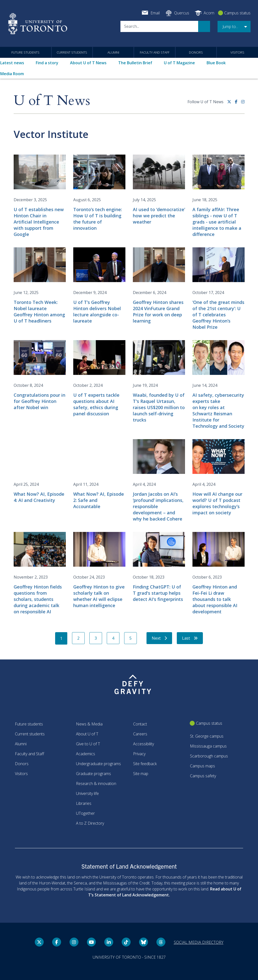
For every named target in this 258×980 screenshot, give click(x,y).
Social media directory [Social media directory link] (199, 942)
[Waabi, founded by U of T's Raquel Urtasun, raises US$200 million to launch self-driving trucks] (159, 382)
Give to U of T (88, 744)
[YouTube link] (91, 942)
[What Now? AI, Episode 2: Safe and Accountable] (99, 474)
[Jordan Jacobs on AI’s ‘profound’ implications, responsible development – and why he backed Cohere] (159, 481)
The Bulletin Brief (135, 63)
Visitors (237, 52)
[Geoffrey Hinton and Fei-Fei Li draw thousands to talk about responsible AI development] (219, 573)
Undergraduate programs (98, 764)
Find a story (47, 63)
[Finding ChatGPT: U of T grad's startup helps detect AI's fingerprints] (159, 567)
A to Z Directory (90, 823)
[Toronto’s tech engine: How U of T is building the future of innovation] (99, 193)
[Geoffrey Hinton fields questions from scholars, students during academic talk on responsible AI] (40, 573)
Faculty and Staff (155, 52)
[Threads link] (161, 942)
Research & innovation (96, 784)
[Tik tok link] (126, 942)
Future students (25, 52)
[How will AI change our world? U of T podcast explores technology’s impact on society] (219, 477)
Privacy (139, 754)
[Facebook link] (238, 104)
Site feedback (145, 764)
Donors (196, 52)
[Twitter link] (231, 104)
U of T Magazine (179, 63)
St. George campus (207, 736)
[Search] (159, 26)
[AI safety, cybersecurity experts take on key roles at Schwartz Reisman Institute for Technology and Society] (219, 385)
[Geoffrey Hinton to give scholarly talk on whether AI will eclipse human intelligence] (99, 570)
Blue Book (216, 63)
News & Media (89, 724)
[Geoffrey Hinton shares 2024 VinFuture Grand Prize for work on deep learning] (159, 286)
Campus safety (203, 776)
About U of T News (88, 63)
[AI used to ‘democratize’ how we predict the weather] (159, 190)
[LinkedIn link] (109, 942)
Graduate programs (93, 774)
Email (155, 13)
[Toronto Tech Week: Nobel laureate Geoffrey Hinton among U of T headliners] (40, 286)
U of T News (52, 101)
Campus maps (203, 766)
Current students (72, 52)
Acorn (209, 13)
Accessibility (144, 744)
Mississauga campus (208, 746)
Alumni (113, 52)
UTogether (85, 813)
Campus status (237, 13)
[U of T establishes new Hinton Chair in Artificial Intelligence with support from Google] (40, 196)
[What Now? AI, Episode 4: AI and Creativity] (40, 471)
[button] (234, 27)
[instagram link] (243, 104)
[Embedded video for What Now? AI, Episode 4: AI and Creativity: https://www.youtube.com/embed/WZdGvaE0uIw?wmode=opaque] (40, 454)
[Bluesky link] (144, 942)
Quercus (182, 13)
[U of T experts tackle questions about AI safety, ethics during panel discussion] (99, 378)
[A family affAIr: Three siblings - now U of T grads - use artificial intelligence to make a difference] (219, 196)
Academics (86, 754)
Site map (141, 774)
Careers (140, 734)
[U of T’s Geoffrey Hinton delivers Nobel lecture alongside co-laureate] (99, 286)
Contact (140, 724)
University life (87, 793)
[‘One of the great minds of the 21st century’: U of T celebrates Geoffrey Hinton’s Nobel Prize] (219, 289)
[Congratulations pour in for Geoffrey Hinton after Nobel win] (40, 375)
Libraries (84, 803)
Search (204, 26)
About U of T (87, 734)
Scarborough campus (209, 756)
